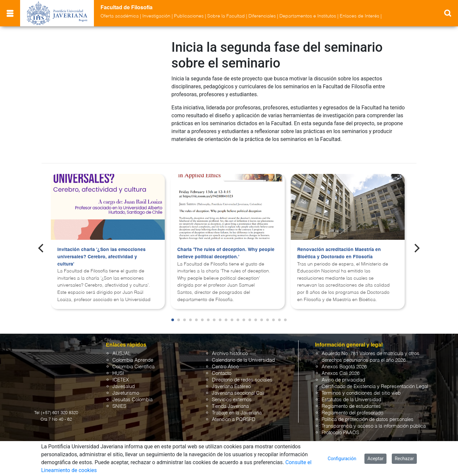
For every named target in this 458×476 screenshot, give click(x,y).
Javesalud (124, 381)
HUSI (118, 367)
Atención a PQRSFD (234, 414)
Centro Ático (225, 361)
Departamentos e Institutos (308, 16)
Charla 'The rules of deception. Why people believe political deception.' (226, 247)
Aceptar (375, 459)
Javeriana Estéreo (231, 381)
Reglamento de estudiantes (351, 400)
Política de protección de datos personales (368, 414)
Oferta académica (120, 16)
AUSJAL (122, 348)
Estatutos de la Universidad (351, 394)
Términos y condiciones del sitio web (361, 387)
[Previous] (42, 242)
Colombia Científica (133, 361)
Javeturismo (126, 387)
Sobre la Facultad (226, 16)
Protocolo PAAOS (340, 427)
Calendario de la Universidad (243, 354)
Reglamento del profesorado (352, 407)
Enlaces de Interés (359, 16)
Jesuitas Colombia (132, 394)
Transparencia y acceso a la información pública (374, 420)
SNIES (119, 400)
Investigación (156, 16)
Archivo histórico (230, 348)
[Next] (416, 242)
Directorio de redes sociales (242, 374)
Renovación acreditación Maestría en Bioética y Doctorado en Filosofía (339, 247)
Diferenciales (262, 16)
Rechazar (404, 459)
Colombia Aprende (133, 354)
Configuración (342, 459)
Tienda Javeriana (230, 400)
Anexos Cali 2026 (341, 367)
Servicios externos (232, 394)
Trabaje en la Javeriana (237, 407)
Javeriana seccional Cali (238, 387)
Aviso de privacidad (343, 374)
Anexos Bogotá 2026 (344, 361)
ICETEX (121, 374)
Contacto (222, 367)
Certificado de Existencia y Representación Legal (375, 381)
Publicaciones (189, 16)
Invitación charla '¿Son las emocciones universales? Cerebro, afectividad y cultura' (101, 251)
